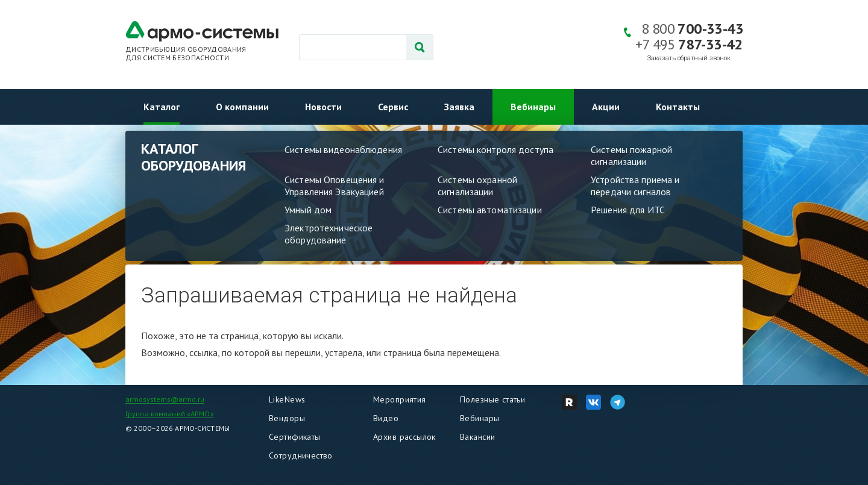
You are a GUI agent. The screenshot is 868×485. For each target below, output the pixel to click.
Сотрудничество (301, 455)
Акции (606, 107)
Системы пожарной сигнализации (631, 155)
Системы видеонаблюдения (343, 149)
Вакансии (477, 437)
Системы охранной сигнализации (477, 186)
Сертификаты (295, 437)
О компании (242, 107)
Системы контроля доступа (495, 149)
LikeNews (287, 399)
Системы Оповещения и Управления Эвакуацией (335, 186)
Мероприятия (400, 399)
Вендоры (287, 418)
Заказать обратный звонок (689, 58)
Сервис (393, 107)
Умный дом (308, 210)
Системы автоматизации (490, 210)
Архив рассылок (404, 437)
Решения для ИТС (628, 210)
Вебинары (533, 107)
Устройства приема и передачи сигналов (635, 186)
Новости (323, 107)
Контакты (678, 107)
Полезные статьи (492, 399)
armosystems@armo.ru (165, 399)
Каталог (162, 107)
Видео (386, 418)
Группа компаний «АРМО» (170, 414)
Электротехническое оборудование (329, 234)
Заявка (459, 107)
